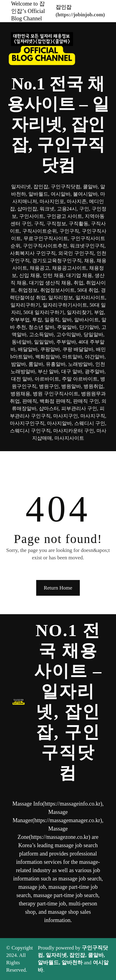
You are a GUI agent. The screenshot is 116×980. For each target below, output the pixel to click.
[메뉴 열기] (58, 460)
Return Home (58, 588)
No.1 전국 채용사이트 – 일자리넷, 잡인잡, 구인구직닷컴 (58, 124)
